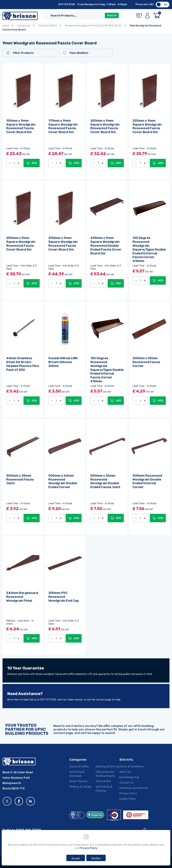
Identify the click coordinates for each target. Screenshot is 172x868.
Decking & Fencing (108, 766)
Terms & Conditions (132, 766)
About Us (10, 5)
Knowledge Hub (129, 777)
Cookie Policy (128, 799)
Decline (96, 858)
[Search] (79, 16)
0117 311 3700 (67, 4)
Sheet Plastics (78, 781)
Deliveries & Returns (45, 5)
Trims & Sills (103, 781)
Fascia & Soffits (79, 766)
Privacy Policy (128, 793)
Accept (76, 858)
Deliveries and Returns (134, 788)
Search (112, 16)
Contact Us (24, 5)
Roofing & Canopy (81, 786)
